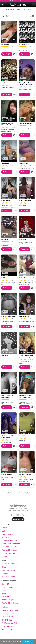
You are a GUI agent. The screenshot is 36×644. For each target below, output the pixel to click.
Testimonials (7, 597)
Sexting (5, 573)
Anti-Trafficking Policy (10, 623)
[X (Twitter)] (23, 514)
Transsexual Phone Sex (11, 544)
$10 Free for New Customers (18, 1)
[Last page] (27, 492)
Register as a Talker (9, 553)
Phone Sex (6, 537)
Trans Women (7, 534)
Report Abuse (7, 630)
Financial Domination (10, 550)
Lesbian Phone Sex (9, 547)
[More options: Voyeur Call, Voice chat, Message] (15, 54)
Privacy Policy (7, 617)
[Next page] (23, 492)
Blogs (4, 567)
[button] (4, 24)
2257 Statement (8, 626)
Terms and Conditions (10, 610)
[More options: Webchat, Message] (33, 135)
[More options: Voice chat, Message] (15, 407)
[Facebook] (13, 514)
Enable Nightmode (18, 519)
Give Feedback (8, 587)
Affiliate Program (8, 600)
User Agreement (8, 614)
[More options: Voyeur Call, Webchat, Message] (15, 135)
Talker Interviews (8, 570)
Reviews (5, 556)
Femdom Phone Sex (10, 541)
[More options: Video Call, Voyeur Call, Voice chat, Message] (15, 211)
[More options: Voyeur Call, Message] (15, 95)
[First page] (9, 492)
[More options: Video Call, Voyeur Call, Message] (33, 95)
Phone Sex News (8, 577)
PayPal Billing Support (10, 603)
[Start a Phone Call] (7, 54)
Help (4, 590)
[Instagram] (18, 514)
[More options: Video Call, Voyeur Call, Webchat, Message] (33, 288)
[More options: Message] (15, 249)
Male (4, 531)
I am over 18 (28, 642)
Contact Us (6, 584)
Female (5, 528)
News (4, 594)
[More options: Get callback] (33, 485)
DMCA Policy (7, 620)
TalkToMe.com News (10, 564)
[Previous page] (13, 492)
